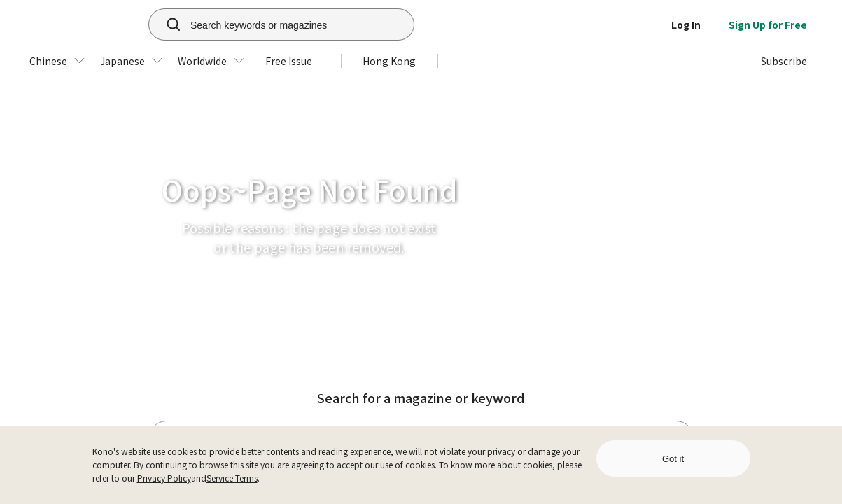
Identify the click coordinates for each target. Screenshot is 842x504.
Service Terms (232, 478)
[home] (78, 24)
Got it (673, 459)
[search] (166, 24)
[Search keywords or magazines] (299, 24)
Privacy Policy (164, 478)
